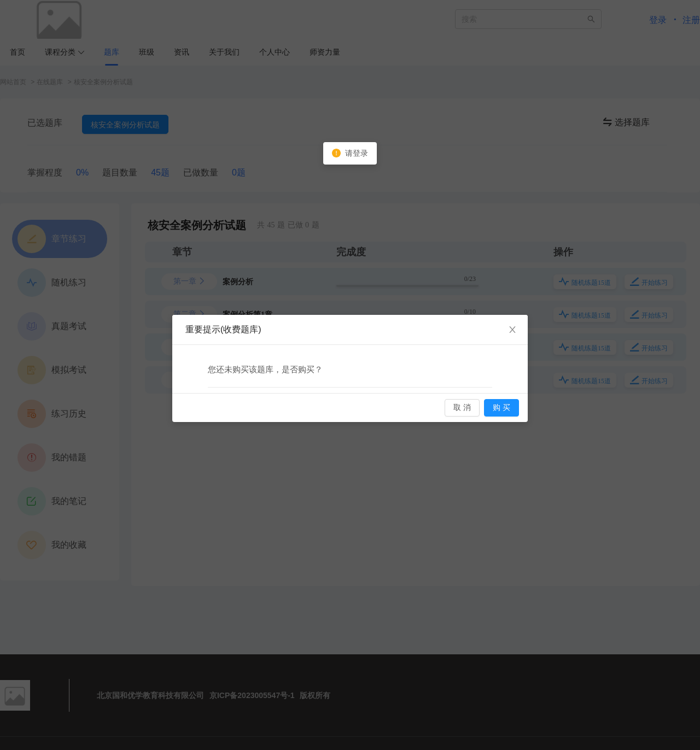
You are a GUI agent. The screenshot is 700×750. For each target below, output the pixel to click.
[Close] (512, 330)
